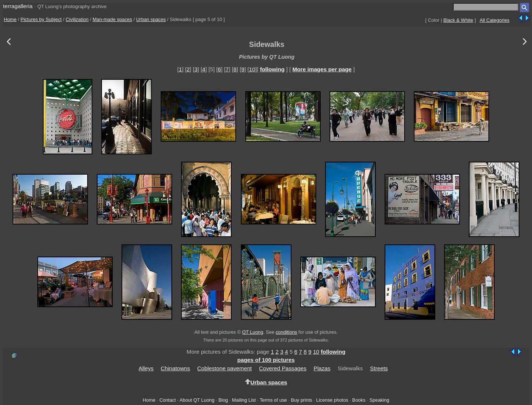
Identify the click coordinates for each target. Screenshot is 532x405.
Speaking (379, 400)
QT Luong (253, 332)
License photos (332, 400)
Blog (223, 400)
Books (359, 400)
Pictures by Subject (41, 19)
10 (252, 69)
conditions (286, 332)
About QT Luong (197, 400)
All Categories (495, 20)
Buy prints (302, 400)
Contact (167, 400)
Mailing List (244, 400)
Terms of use (273, 400)
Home (10, 19)
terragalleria (18, 6)
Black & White (458, 20)
